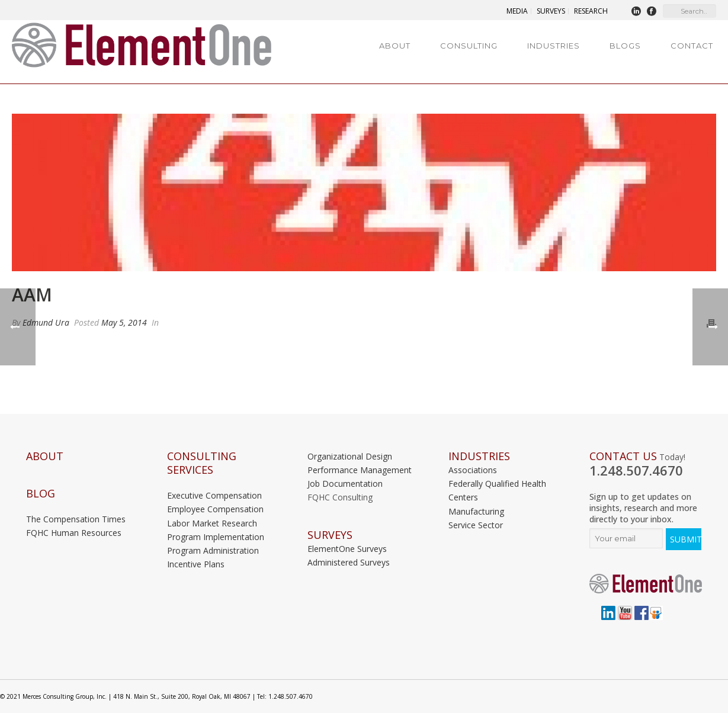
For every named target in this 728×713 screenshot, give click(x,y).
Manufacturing (476, 511)
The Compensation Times (76, 519)
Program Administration (213, 550)
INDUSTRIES (479, 456)
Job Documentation (345, 484)
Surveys (330, 535)
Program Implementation (216, 537)
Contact (692, 46)
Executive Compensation (214, 495)
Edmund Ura (46, 322)
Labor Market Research (212, 523)
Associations (473, 470)
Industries (554, 46)
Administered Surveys (349, 562)
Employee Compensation (215, 509)
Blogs (625, 46)
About (395, 46)
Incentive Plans (196, 564)
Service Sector (476, 525)
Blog (41, 494)
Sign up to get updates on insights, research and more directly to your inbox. (643, 508)
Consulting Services (202, 463)
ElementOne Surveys (347, 549)
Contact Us (623, 456)
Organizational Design (350, 456)
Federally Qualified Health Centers (497, 490)
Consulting (469, 46)
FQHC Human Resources (74, 533)
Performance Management (360, 470)
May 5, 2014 (124, 322)
